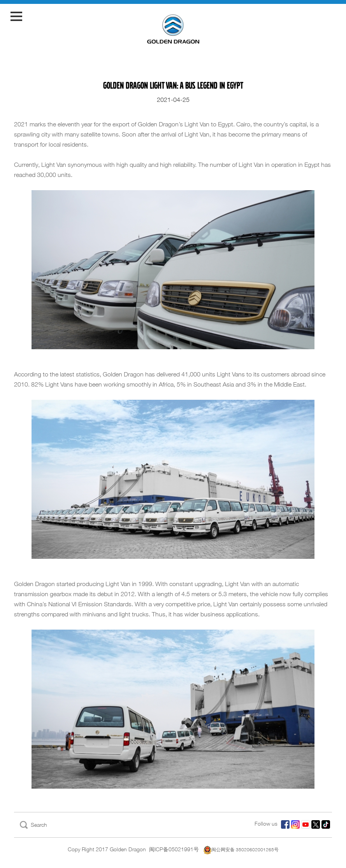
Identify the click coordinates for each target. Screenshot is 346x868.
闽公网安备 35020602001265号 (241, 850)
